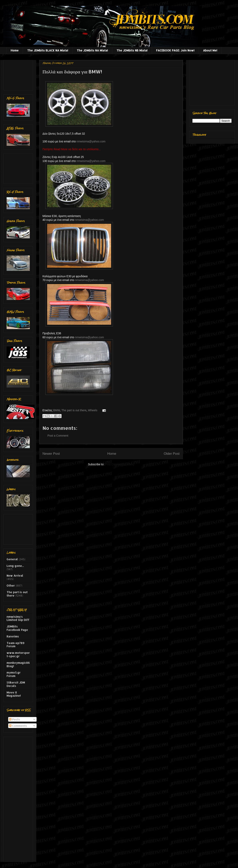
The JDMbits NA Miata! (92, 50)
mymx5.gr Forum (14, 674)
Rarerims (13, 636)
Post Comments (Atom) (120, 464)
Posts (14, 719)
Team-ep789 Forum (15, 645)
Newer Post (51, 454)
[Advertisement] (19, 74)
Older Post (172, 454)
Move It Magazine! (14, 694)
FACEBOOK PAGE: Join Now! (175, 50)
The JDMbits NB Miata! (132, 50)
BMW (56, 410)
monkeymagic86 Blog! (18, 664)
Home (15, 50)
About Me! (210, 50)
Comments (18, 726)
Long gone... (15, 566)
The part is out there (74, 410)
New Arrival (15, 576)
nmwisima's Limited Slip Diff (18, 618)
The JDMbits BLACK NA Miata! (48, 50)
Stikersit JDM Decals (16, 684)
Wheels (93, 410)
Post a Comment (58, 436)
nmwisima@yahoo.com (91, 141)
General (12, 559)
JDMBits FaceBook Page (17, 628)
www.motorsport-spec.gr (18, 654)
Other (11, 585)
